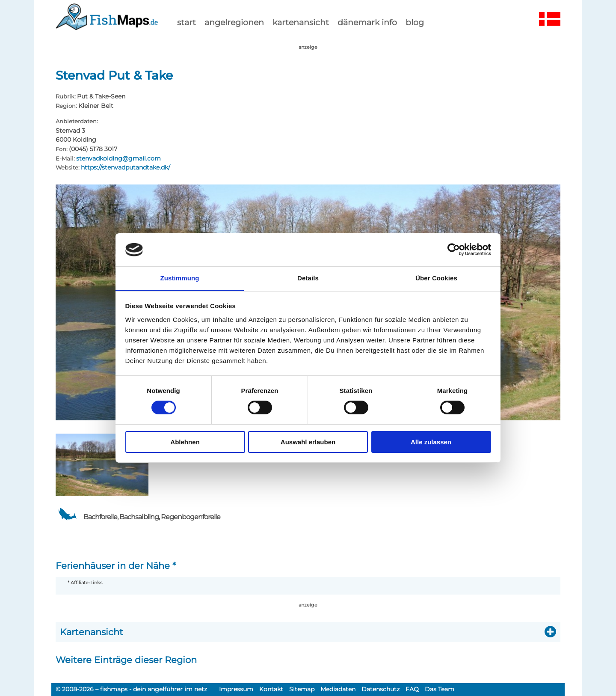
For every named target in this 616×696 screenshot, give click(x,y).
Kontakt (271, 689)
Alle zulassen (431, 442)
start (187, 22)
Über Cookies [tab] (436, 278)
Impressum (236, 689)
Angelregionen (234, 22)
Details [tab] (308, 278)
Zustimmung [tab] (180, 278)
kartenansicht (301, 22)
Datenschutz (381, 689)
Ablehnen (185, 442)
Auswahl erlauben (308, 442)
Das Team (440, 689)
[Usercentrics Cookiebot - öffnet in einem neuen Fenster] (454, 250)
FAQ (412, 689)
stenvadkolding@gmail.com (118, 158)
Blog (415, 22)
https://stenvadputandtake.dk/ (126, 167)
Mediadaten (338, 689)
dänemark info (367, 22)
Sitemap (302, 689)
